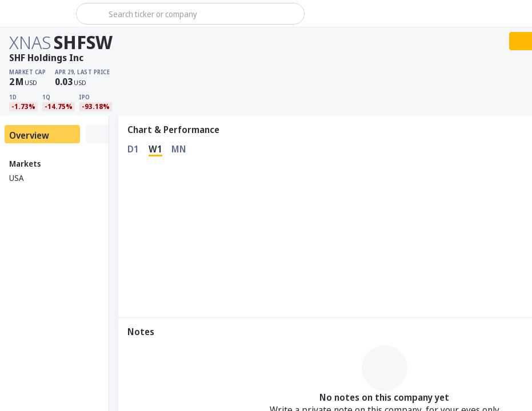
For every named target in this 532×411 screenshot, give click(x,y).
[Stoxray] (37, 14)
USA (16, 178)
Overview (29, 135)
